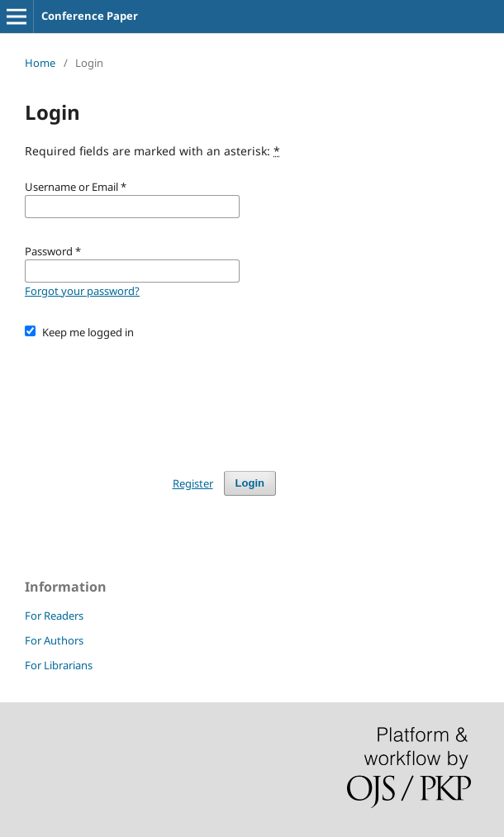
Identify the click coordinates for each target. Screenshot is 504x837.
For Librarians (59, 665)
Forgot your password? (82, 291)
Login (250, 483)
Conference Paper (90, 16)
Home (40, 63)
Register (193, 483)
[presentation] (150, 397)
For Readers (54, 616)
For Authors (54, 640)
